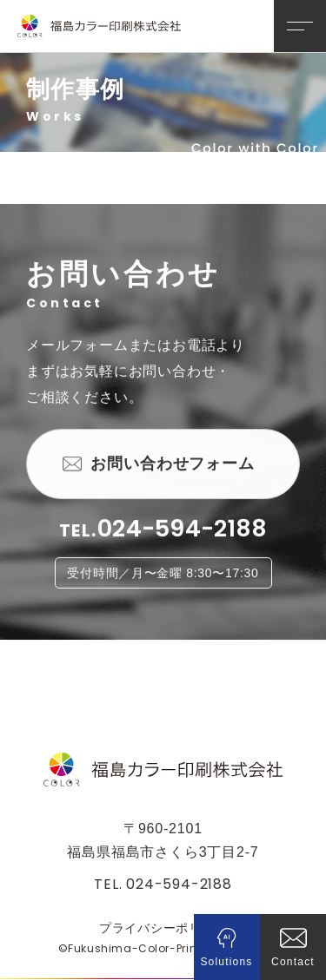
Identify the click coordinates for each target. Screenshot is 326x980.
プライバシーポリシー (163, 928)
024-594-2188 (182, 529)
